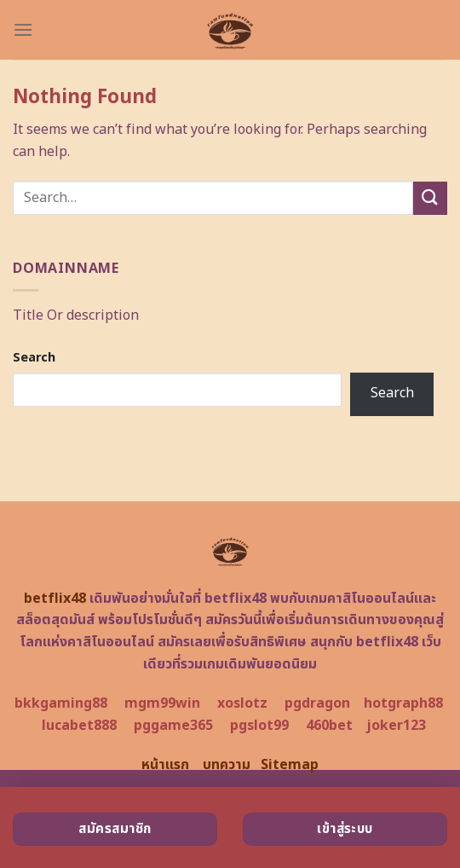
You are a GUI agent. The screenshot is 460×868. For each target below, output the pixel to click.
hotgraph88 (403, 703)
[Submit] (430, 198)
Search (34, 358)
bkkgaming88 (61, 703)
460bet (329, 726)
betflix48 (55, 599)
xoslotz (242, 703)
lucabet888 (79, 726)
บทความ (227, 765)
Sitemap (290, 765)
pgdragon (317, 703)
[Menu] (23, 29)
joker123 (396, 726)
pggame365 (173, 726)
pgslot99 (259, 726)
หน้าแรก (165, 765)
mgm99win (162, 703)
